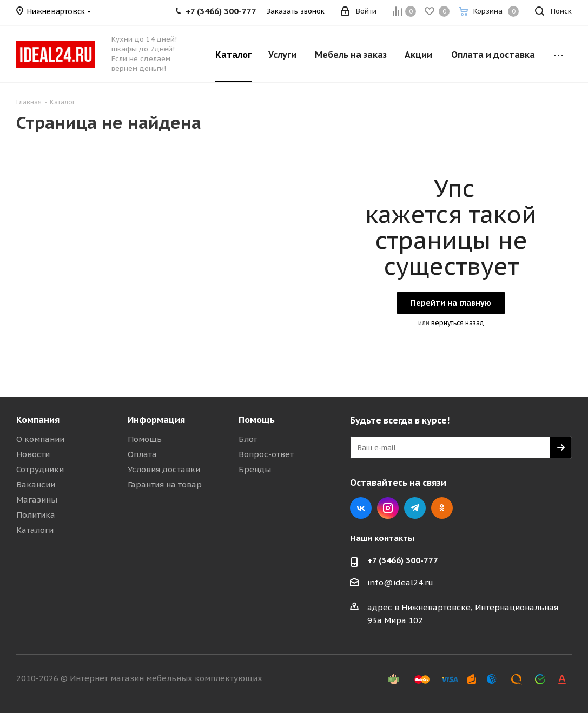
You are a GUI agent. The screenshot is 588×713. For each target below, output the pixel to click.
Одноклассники (442, 508)
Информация (156, 420)
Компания (38, 420)
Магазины (37, 500)
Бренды (255, 469)
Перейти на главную (451, 303)
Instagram (388, 508)
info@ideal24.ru (400, 582)
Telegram (415, 508)
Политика (36, 515)
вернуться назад (458, 323)
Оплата (142, 454)
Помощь (145, 439)
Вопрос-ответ (266, 454)
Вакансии (36, 484)
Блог (248, 439)
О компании (40, 439)
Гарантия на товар (165, 484)
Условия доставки (164, 469)
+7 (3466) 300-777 (403, 560)
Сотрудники (40, 469)
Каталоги (35, 530)
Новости (33, 454)
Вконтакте (361, 508)
